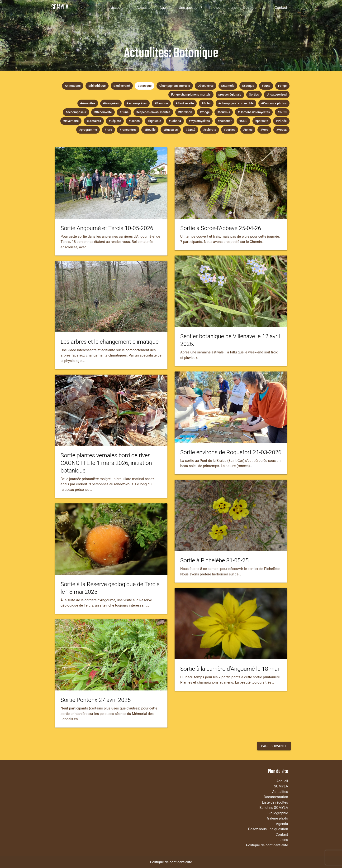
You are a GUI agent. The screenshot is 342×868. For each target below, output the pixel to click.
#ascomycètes (137, 103)
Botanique (145, 86)
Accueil (282, 781)
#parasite (262, 121)
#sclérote (210, 130)
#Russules (171, 130)
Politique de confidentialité (267, 845)
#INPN (282, 112)
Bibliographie (278, 813)
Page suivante (274, 746)
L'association (119, 8)
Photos (215, 8)
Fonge (282, 86)
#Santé (190, 130)
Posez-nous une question (268, 829)
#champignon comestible (236, 103)
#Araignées (111, 103)
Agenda (166, 8)
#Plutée (281, 121)
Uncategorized (277, 94)
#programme (88, 130)
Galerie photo (278, 818)
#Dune (124, 112)
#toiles (248, 130)
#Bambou (161, 103)
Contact (281, 8)
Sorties (254, 94)
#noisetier (225, 121)
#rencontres (128, 130)
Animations (73, 86)
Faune (266, 86)
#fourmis (224, 112)
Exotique (248, 86)
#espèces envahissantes (153, 112)
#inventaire (71, 121)
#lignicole (154, 121)
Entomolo (228, 86)
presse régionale (230, 94)
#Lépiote (115, 121)
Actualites (145, 8)
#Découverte (103, 112)
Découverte (205, 86)
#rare (108, 130)
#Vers (264, 130)
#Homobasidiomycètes (254, 112)
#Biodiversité (185, 103)
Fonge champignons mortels (191, 94)
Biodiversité (122, 86)
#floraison (185, 112)
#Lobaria (175, 121)
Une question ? (190, 8)
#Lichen (134, 121)
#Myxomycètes (199, 121)
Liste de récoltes (275, 802)
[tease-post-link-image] (111, 183)
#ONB (243, 121)
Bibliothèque (97, 86)
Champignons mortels (175, 86)
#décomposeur (76, 112)
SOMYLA (60, 7)
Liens (232, 8)
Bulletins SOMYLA (274, 808)
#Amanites (88, 103)
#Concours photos (274, 103)
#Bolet (206, 103)
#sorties (230, 130)
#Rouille (150, 130)
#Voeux (281, 130)
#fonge (205, 112)
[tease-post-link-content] (111, 237)
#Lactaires (94, 121)
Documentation (255, 8)
